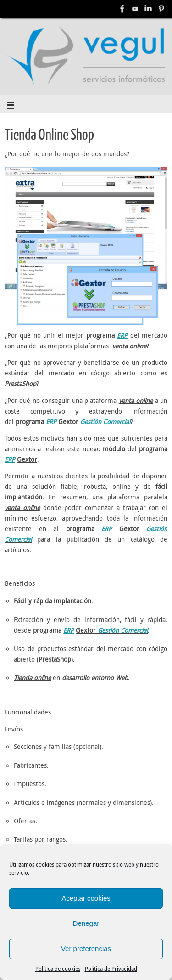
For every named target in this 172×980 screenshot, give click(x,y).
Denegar (86, 923)
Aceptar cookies (86, 898)
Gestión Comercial (105, 422)
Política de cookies (58, 969)
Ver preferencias (86, 949)
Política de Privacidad (111, 969)
